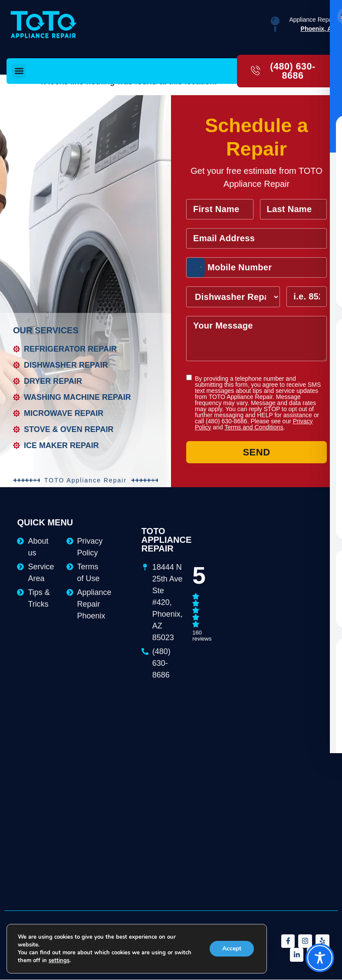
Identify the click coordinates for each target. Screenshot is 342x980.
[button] (19, 71)
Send (256, 453)
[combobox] (196, 268)
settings (59, 960)
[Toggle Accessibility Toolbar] (320, 958)
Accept (231, 948)
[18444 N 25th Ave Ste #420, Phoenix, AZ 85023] (263, 556)
